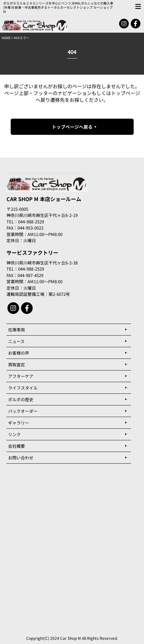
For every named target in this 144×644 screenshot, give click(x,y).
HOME (6, 38)
